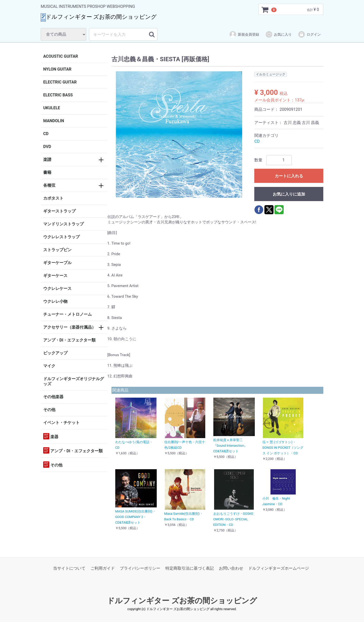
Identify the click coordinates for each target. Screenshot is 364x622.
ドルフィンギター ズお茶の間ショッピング (182, 601)
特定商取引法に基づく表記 (190, 568)
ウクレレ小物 (55, 301)
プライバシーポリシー (140, 568)
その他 (49, 410)
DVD (47, 147)
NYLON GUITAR (57, 69)
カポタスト (53, 198)
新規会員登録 (244, 34)
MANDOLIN (54, 121)
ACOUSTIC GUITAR (61, 56)
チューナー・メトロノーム (67, 314)
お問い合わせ (231, 568)
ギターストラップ (59, 211)
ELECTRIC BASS (58, 95)
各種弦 (49, 185)
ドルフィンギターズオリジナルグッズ (74, 381)
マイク (49, 366)
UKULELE (52, 108)
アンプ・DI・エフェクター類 (69, 340)
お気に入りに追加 (289, 194)
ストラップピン (57, 250)
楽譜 (47, 159)
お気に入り (278, 34)
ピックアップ (55, 353)
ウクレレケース (57, 288)
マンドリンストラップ (63, 224)
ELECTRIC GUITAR (60, 82)
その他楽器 (53, 397)
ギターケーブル (57, 263)
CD (46, 134)
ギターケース (55, 276)
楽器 (51, 436)
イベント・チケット (61, 423)
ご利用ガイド (103, 568)
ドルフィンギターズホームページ (279, 568)
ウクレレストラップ (61, 237)
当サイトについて (69, 568)
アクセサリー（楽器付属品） (70, 327)
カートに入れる (289, 176)
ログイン (309, 34)
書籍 (47, 172)
